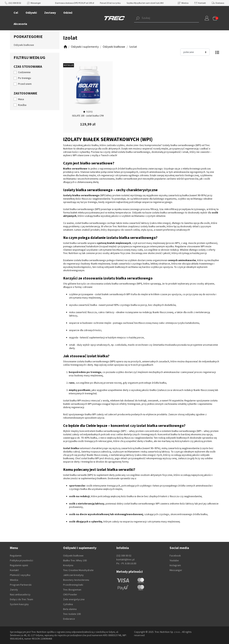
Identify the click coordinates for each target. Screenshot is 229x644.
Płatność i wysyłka (20, 575)
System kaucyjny (19, 604)
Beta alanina (70, 609)
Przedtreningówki (73, 585)
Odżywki (31, 13)
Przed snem (25, 84)
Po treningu (25, 78)
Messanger (176, 570)
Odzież (68, 13)
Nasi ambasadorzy (20, 594)
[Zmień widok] (217, 52)
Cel (16, 13)
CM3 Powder (70, 594)
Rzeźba (22, 105)
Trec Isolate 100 (72, 614)
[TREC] (114, 18)
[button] (161, 18)
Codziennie (24, 72)
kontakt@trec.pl (125, 559)
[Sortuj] (195, 52)
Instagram (175, 565)
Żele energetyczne (74, 599)
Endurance (69, 619)
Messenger (34, 3)
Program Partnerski (21, 585)
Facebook (175, 556)
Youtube (174, 560)
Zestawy (50, 13)
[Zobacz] (65, 47)
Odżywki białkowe (24, 45)
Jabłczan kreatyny (73, 575)
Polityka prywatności (21, 560)
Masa (21, 99)
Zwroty (14, 590)
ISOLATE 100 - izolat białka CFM (88, 116)
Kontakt (200, 3)
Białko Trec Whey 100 (75, 560)
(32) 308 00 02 (13, 3)
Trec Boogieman (72, 590)
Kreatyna (68, 565)
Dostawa (218, 3)
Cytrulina (68, 604)
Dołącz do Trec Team (21, 599)
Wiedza (183, 3)
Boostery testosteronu (76, 580)
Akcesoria (20, 24)
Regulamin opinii (19, 565)
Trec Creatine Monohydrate (78, 570)
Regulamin (16, 556)
